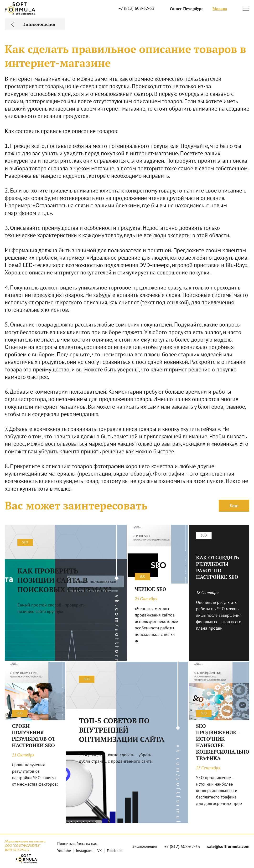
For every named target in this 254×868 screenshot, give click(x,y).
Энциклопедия (145, 847)
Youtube (64, 851)
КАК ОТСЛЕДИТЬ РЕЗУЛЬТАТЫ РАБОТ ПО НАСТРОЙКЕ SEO (218, 567)
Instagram (84, 851)
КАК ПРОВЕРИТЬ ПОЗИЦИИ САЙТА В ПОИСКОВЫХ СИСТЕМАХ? (65, 580)
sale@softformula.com (228, 847)
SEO (25, 543)
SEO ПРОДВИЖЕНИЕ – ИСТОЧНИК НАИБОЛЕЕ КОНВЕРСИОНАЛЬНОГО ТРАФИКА (219, 742)
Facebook (115, 851)
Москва (220, 9)
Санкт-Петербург (186, 9)
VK (100, 851)
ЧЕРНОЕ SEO (150, 589)
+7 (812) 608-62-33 (136, 9)
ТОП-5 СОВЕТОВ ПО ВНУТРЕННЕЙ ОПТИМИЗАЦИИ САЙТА (122, 730)
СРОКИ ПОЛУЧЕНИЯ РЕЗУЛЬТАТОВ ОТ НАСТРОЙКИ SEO (34, 736)
